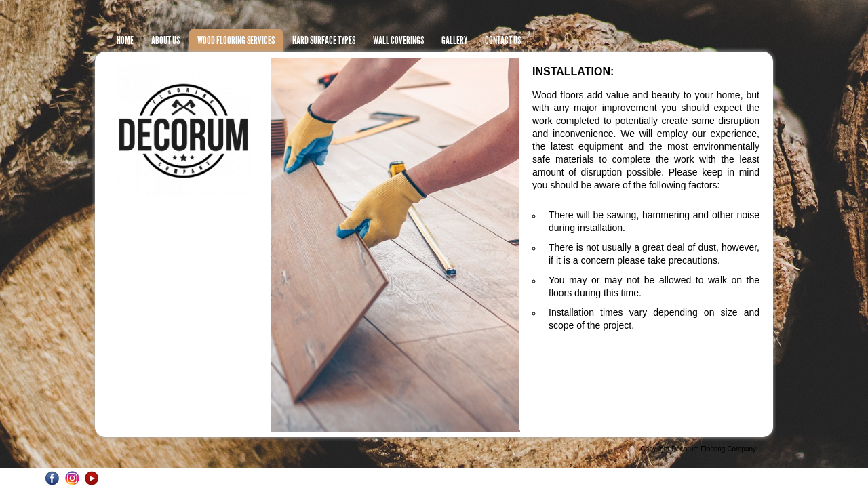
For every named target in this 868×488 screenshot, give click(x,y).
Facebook (53, 478)
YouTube (92, 478)
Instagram (72, 478)
